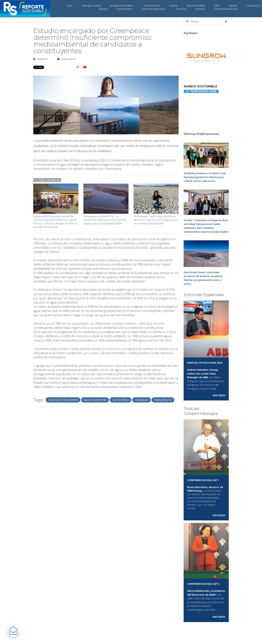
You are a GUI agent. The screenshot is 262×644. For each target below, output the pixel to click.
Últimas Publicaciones (226, 9)
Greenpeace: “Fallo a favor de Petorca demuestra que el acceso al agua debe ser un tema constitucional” (156, 220)
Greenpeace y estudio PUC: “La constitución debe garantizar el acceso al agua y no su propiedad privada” (105, 220)
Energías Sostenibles (122, 6)
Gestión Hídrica (152, 6)
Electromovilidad (196, 6)
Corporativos (254, 6)
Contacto (181, 9)
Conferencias (125, 9)
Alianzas (103, 9)
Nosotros (200, 9)
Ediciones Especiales (154, 9)
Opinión (233, 6)
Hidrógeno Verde (91, 6)
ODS (217, 6)
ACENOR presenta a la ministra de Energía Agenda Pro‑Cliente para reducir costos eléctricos (205, 177)
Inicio (70, 6)
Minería (173, 6)
